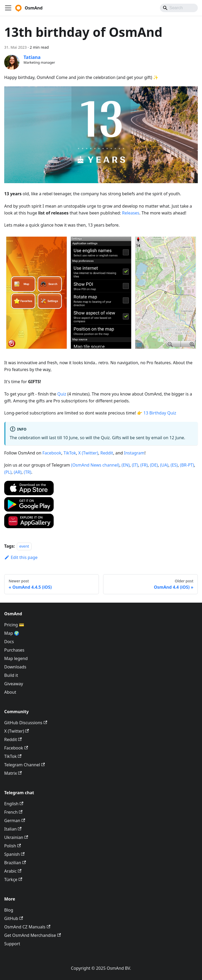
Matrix (13, 773)
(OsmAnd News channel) (95, 465)
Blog (9, 910)
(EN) (126, 465)
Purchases (14, 650)
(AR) (18, 472)
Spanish (14, 854)
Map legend (16, 658)
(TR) (27, 472)
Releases (131, 213)
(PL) (8, 472)
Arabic (13, 871)
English (14, 804)
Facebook (52, 453)
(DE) (154, 465)
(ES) (174, 465)
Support (12, 944)
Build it (11, 675)
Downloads (15, 667)
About (10, 692)
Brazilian (15, 863)
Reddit (107, 453)
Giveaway (14, 684)
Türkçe (13, 879)
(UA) (164, 465)
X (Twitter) (88, 453)
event (24, 546)
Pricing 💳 (14, 625)
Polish (12, 846)
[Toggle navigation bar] (8, 8)
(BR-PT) (187, 465)
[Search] (179, 8)
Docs (9, 642)
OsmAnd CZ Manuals (27, 927)
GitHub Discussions (26, 723)
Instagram (134, 453)
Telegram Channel (24, 765)
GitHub (14, 918)
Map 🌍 (12, 633)
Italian (13, 829)
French (13, 812)
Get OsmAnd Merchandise (32, 935)
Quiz (62, 394)
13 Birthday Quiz (160, 413)
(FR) (144, 465)
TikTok (70, 453)
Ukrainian (16, 837)
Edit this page (21, 557)
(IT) (135, 465)
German (15, 821)
